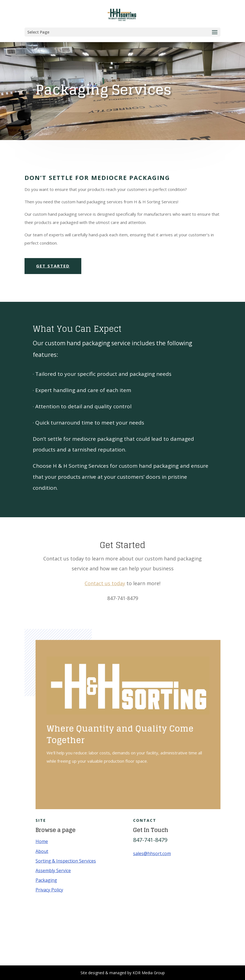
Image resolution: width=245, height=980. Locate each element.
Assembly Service (53, 870)
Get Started (53, 266)
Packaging (46, 880)
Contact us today (105, 583)
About (42, 851)
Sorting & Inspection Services (66, 861)
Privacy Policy (49, 890)
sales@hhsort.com (152, 853)
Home (42, 841)
